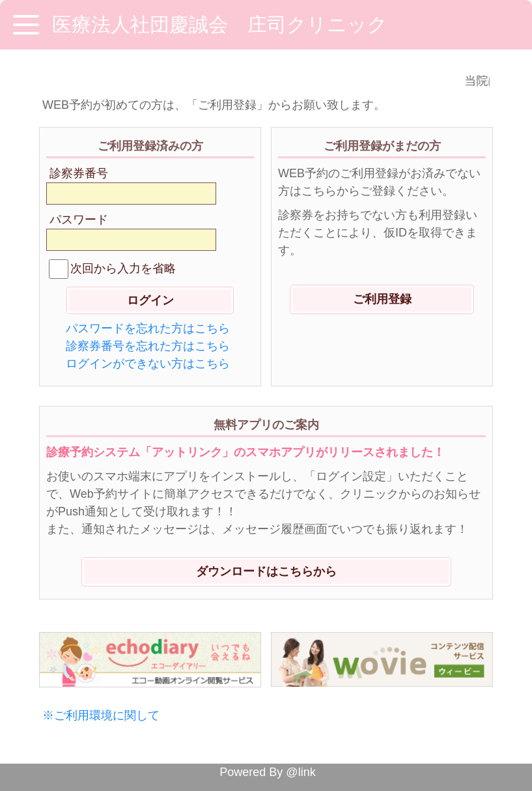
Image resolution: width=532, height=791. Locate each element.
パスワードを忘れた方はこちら (148, 328)
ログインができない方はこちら (148, 364)
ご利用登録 (382, 299)
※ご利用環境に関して (101, 715)
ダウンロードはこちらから (266, 571)
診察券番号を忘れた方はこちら (148, 346)
